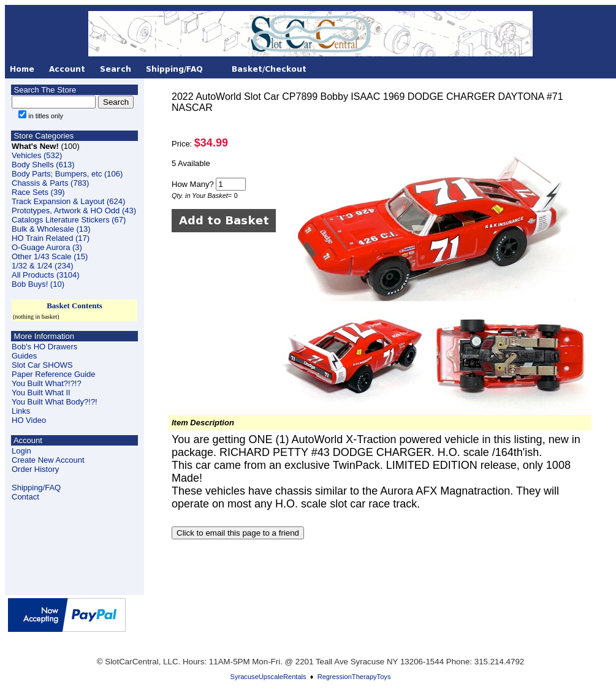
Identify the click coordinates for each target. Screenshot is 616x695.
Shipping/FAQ (36, 488)
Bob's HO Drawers (44, 347)
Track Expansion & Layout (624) (68, 201)
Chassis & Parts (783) (50, 183)
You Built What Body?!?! (55, 402)
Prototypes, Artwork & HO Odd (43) (74, 211)
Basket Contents (74, 306)
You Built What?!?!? (47, 383)
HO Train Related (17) (51, 238)
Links (21, 411)
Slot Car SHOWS (42, 365)
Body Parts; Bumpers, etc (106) (67, 174)
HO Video (29, 420)
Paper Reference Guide (54, 374)
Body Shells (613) (43, 165)
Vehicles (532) (37, 155)
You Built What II (41, 393)
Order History (35, 469)
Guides (24, 356)
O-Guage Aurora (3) (47, 247)
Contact (25, 497)
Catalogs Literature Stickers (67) (69, 220)
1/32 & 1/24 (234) (42, 266)
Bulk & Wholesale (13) (51, 229)
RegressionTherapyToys (354, 677)
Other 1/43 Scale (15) (50, 256)
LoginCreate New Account (48, 455)
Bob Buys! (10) (38, 284)
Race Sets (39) (38, 192)
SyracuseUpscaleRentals (268, 677)
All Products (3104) (46, 275)
